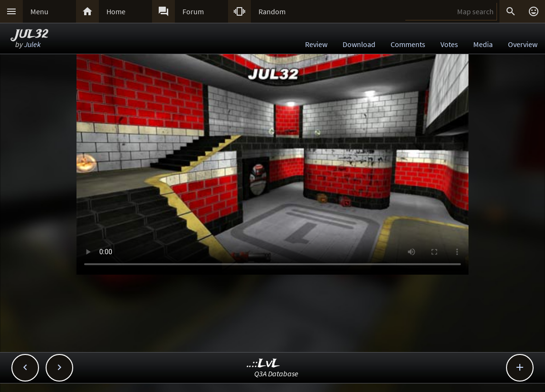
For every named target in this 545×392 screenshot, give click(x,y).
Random (272, 11)
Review (316, 44)
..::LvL (263, 364)
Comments (408, 44)
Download (359, 44)
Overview (523, 44)
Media (483, 44)
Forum (193, 11)
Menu (39, 11)
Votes (449, 44)
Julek (33, 44)
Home (116, 11)
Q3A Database (276, 373)
